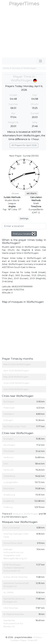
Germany (16, 68)
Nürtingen (9, 402)
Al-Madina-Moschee (14, 614)
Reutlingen (9, 445)
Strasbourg (9, 495)
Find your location (24, 234)
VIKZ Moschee (11, 608)
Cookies (14, 640)
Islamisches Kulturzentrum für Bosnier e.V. (13, 623)
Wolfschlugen (30, 68)
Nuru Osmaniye (12, 528)
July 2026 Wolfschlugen (16, 389)
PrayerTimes (24, 4)
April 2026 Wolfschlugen (16, 371)
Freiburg (8, 507)
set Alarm (32, 193)
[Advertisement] (24, 32)
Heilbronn (9, 457)
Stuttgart (8, 439)
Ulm (6, 464)
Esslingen (8, 420)
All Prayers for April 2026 (24, 145)
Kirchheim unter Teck (15, 426)
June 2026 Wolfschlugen (16, 383)
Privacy (38, 637)
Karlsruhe (9, 470)
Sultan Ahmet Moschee (16, 577)
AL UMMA (8, 593)
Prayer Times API (29, 640)
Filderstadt (9, 408)
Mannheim (9, 489)
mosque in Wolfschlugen (25, 514)
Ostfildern (9, 414)
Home (6, 68)
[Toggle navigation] (40, 61)
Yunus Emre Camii (13, 543)
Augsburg (9, 501)
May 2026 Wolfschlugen (16, 377)
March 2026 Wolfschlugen (17, 364)
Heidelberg (9, 476)
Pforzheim (9, 451)
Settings (24, 219)
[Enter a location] (24, 226)
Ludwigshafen (11, 482)
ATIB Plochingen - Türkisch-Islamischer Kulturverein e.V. (14, 568)
